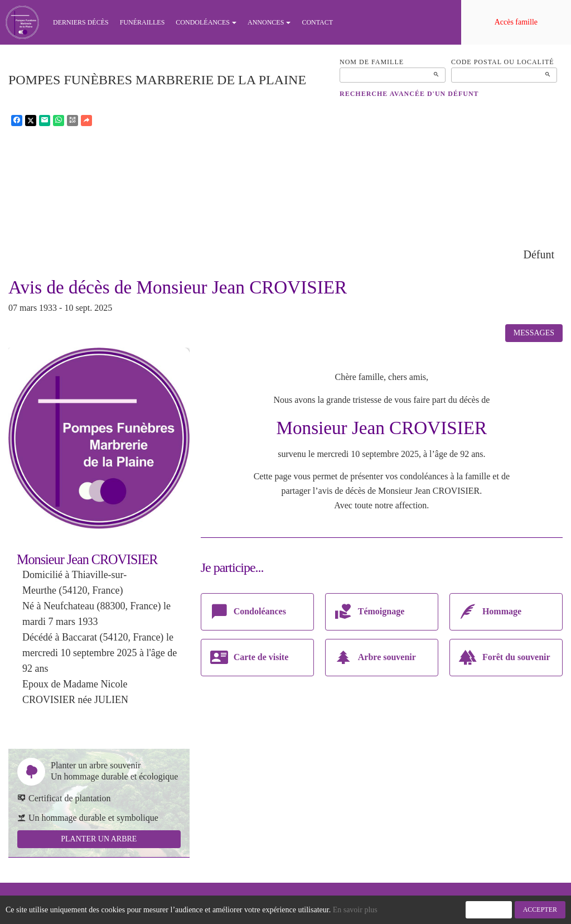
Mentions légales (391, 904)
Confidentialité (271, 904)
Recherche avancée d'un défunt (409, 94)
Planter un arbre (99, 839)
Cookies (329, 904)
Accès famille (516, 22)
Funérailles (142, 22)
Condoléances (206, 22)
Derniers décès (81, 22)
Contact (317, 22)
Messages (534, 333)
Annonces (269, 22)
